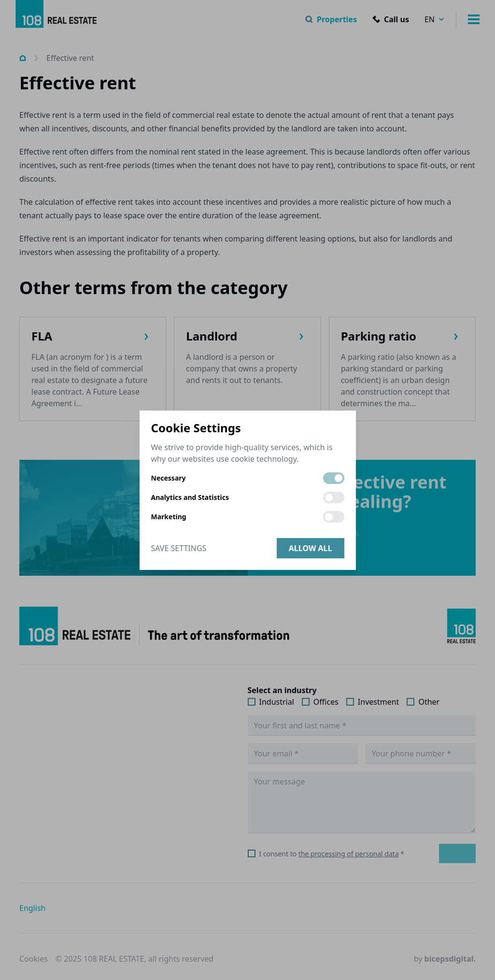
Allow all (311, 548)
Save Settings (179, 548)
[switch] (334, 478)
